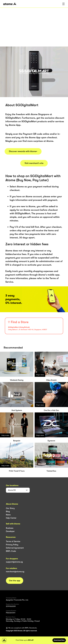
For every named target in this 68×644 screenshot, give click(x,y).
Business (10, 528)
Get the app (15, 581)
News (8, 515)
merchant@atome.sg (15, 572)
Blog (8, 511)
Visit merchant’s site (34, 163)
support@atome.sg (14, 562)
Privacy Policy (12, 545)
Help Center (11, 518)
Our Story (10, 508)
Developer (10, 531)
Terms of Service (13, 541)
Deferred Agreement (15, 548)
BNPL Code (11, 551)
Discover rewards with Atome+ (23, 151)
